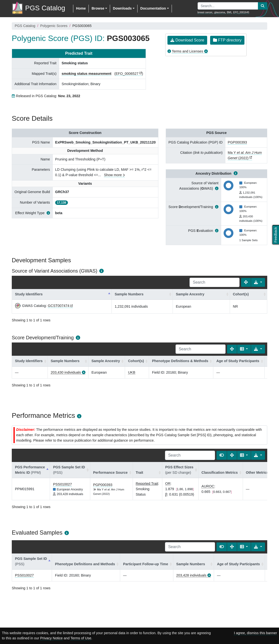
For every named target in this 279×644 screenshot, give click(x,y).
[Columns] (244, 349)
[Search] (215, 282)
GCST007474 (59, 306)
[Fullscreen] (246, 282)
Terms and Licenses (188, 51)
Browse (98, 8)
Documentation (153, 8)
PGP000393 (237, 142)
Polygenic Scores (54, 26)
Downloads (122, 8)
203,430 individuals (66, 372)
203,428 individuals (191, 575)
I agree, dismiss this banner (255, 633)
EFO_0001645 (241, 12)
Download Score (187, 40)
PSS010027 (62, 484)
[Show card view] (222, 455)
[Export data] (258, 282)
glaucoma (220, 12)
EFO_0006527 (127, 74)
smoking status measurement (86, 74)
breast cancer (205, 12)
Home (81, 8)
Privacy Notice (51, 638)
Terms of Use (81, 638)
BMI (229, 12)
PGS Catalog (25, 26)
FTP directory (227, 40)
